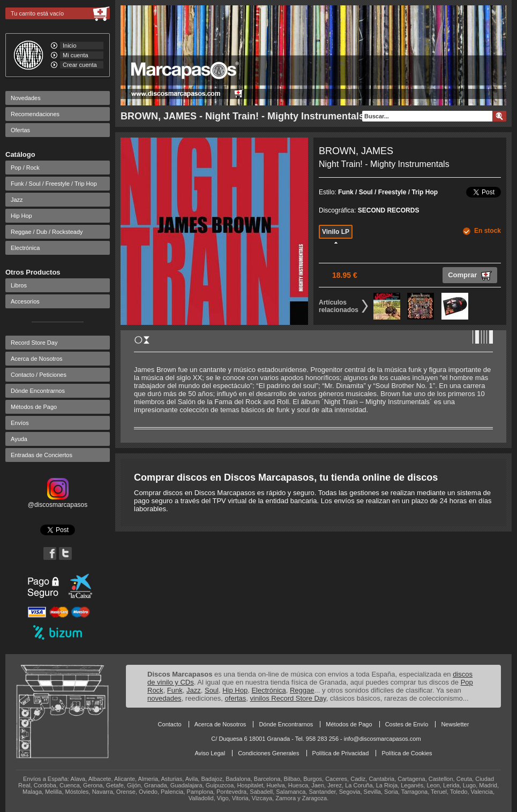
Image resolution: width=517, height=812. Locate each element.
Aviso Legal (210, 753)
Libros (19, 285)
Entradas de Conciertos (42, 455)
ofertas (236, 698)
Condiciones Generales (268, 753)
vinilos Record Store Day (288, 698)
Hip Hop (21, 216)
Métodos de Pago (34, 407)
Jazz (17, 200)
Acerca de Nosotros (37, 359)
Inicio (70, 45)
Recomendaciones (35, 114)
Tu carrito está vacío (37, 13)
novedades (164, 698)
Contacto (170, 724)
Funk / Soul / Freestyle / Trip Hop (54, 184)
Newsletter (455, 724)
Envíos (20, 423)
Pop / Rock (25, 168)
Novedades (26, 98)
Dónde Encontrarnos (38, 391)
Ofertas (20, 130)
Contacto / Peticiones (39, 375)
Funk (175, 690)
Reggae (302, 690)
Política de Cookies (407, 753)
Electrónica (25, 248)
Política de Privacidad (341, 753)
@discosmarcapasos (58, 501)
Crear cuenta (80, 65)
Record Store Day (34, 343)
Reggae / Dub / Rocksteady (47, 232)
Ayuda (19, 439)
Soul (212, 690)
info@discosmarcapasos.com (383, 739)
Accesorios (25, 301)
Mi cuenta (76, 55)
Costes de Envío (407, 724)
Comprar (470, 276)
